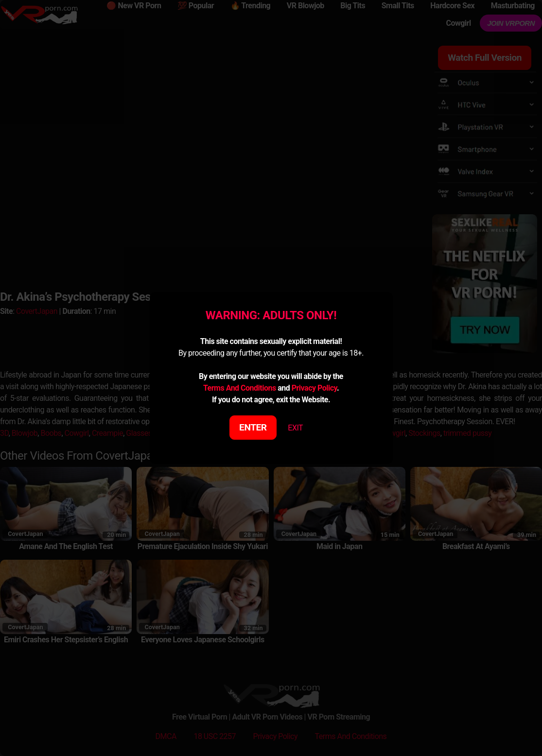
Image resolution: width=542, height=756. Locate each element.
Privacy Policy (314, 388)
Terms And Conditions (240, 388)
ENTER (253, 427)
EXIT (295, 428)
